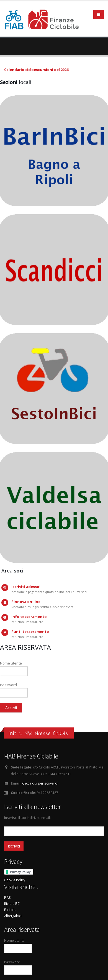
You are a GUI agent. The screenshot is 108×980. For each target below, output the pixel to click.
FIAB (7, 897)
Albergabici (13, 916)
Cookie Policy (15, 880)
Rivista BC (12, 903)
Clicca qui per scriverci (40, 783)
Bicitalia (10, 910)
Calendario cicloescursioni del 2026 (36, 70)
